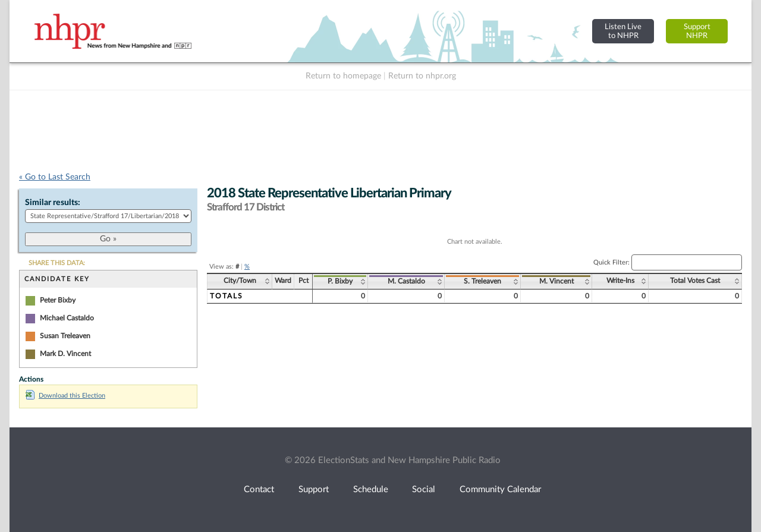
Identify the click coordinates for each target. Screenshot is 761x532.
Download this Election (65, 396)
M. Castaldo (406, 281)
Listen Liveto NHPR (623, 31)
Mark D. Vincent (65, 354)
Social (424, 489)
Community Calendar (500, 489)
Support (314, 489)
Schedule (371, 489)
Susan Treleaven (65, 336)
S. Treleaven (482, 281)
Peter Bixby (58, 300)
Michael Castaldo (67, 318)
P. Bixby (340, 281)
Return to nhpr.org (422, 76)
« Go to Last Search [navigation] (55, 177)
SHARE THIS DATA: (57, 263)
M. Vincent (556, 281)
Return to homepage (343, 76)
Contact (259, 489)
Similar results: (53, 203)
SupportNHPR (697, 31)
